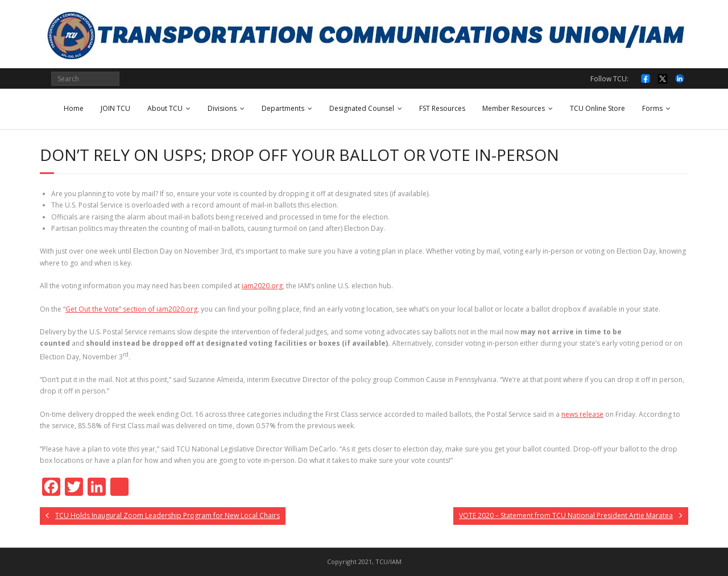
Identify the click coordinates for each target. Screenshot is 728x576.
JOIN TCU (115, 108)
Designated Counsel (362, 108)
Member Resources (514, 108)
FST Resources (442, 108)
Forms (652, 108)
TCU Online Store (597, 108)
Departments (283, 108)
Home (74, 108)
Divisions (222, 108)
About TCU (165, 108)
